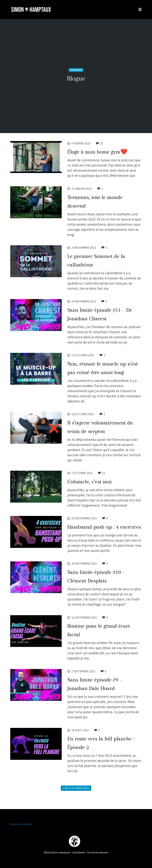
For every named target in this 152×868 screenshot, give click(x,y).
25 (100, 144)
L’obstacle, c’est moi (89, 482)
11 (102, 473)
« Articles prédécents (76, 788)
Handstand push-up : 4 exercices (104, 527)
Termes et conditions (21, 824)
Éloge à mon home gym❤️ (97, 152)
